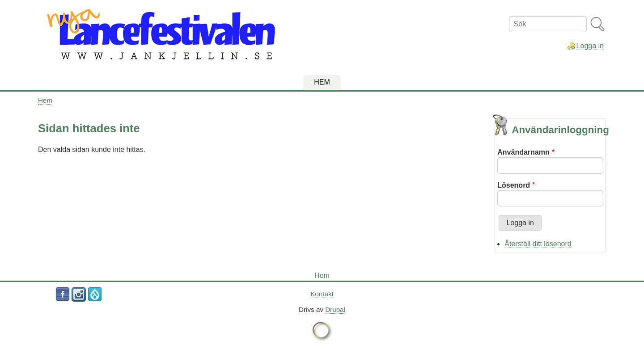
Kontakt (322, 294)
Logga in (590, 46)
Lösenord (514, 185)
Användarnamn (523, 152)
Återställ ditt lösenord (538, 244)
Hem (45, 100)
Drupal (335, 309)
